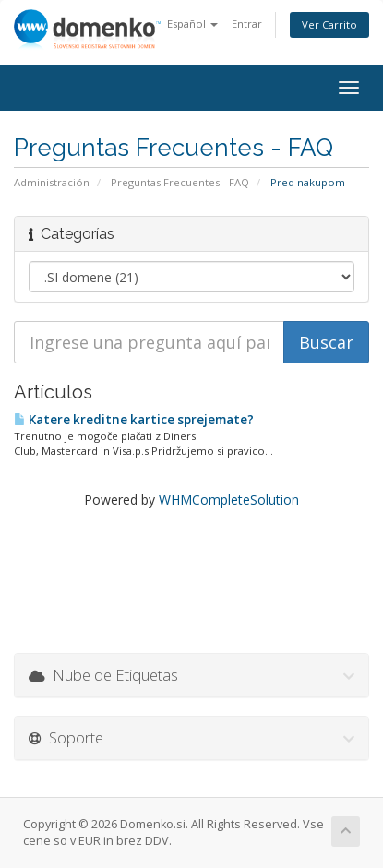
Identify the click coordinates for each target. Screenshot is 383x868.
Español (192, 24)
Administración (52, 182)
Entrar (247, 24)
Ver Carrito (329, 24)
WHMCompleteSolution (229, 499)
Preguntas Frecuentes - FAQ (180, 182)
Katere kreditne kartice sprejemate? (134, 420)
